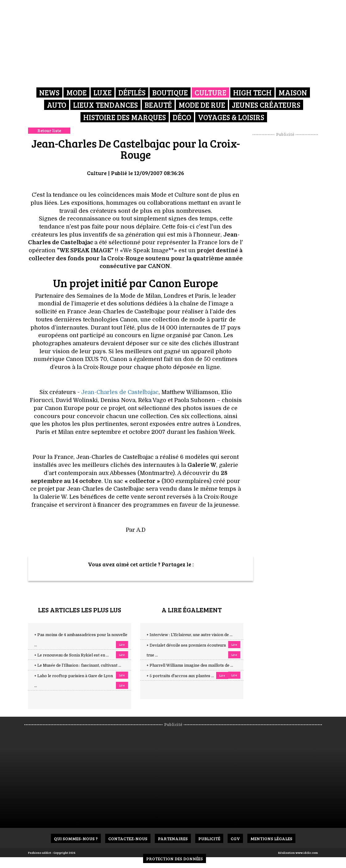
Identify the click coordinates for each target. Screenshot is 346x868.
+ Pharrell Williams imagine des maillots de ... (190, 665)
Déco (182, 117)
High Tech (252, 92)
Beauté (158, 105)
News (49, 92)
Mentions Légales (271, 839)
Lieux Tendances (105, 105)
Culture (210, 92)
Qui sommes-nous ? (76, 839)
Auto (57, 105)
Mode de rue (202, 105)
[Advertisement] (293, 230)
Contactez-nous (128, 839)
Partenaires (173, 839)
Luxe (103, 92)
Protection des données (175, 859)
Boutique (170, 92)
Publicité (209, 839)
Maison (293, 92)
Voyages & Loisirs (231, 117)
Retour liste (49, 130)
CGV (235, 839)
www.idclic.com (307, 853)
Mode (76, 92)
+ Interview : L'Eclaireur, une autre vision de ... (189, 635)
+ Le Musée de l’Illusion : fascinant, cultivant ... (78, 665)
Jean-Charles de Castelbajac (120, 392)
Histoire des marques (125, 117)
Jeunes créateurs (266, 105)
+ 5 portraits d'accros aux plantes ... (180, 676)
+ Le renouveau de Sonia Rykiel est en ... (72, 655)
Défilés (132, 92)
